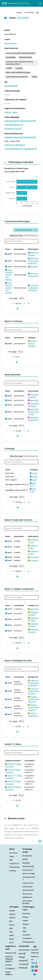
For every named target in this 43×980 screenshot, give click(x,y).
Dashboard (27, 897)
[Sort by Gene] (11, 249)
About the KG (28, 890)
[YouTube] (36, 970)
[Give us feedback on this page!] (40, 841)
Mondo (12, 911)
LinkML (25, 921)
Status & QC (28, 870)
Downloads (27, 856)
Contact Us (14, 864)
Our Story (13, 853)
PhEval (25, 917)
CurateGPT (27, 938)
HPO (11, 921)
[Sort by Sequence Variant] (22, 760)
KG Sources (27, 894)
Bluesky (23, 968)
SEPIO (12, 939)
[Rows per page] (22, 298)
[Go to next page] (24, 304)
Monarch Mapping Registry (9, 959)
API (25, 859)
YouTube (23, 964)
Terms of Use (28, 883)
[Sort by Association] (25, 249)
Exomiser (26, 914)
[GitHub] (37, 967)
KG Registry (10, 968)
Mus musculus (11, 43)
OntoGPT (26, 935)
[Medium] (33, 967)
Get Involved (24, 950)
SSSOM (26, 924)
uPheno (12, 918)
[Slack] (36, 963)
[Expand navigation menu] (40, 3)
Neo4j (26, 863)
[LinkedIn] (33, 970)
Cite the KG (27, 887)
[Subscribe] (33, 963)
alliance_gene (11, 112)
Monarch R (28, 866)
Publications (14, 867)
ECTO (11, 943)
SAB (11, 860)
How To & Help (29, 874)
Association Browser (28, 902)
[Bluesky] (34, 974)
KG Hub (8, 965)
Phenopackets (29, 942)
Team (12, 856)
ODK (24, 931)
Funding (12, 871)
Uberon (12, 914)
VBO (11, 932)
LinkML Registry (9, 973)
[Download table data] (17, 308)
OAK (24, 928)
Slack (22, 954)
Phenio (12, 925)
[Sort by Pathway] (37, 337)
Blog (22, 957)
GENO (12, 935)
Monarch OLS (11, 953)
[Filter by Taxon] (24, 236)
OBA (11, 928)
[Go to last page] (28, 304)
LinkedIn (23, 961)
